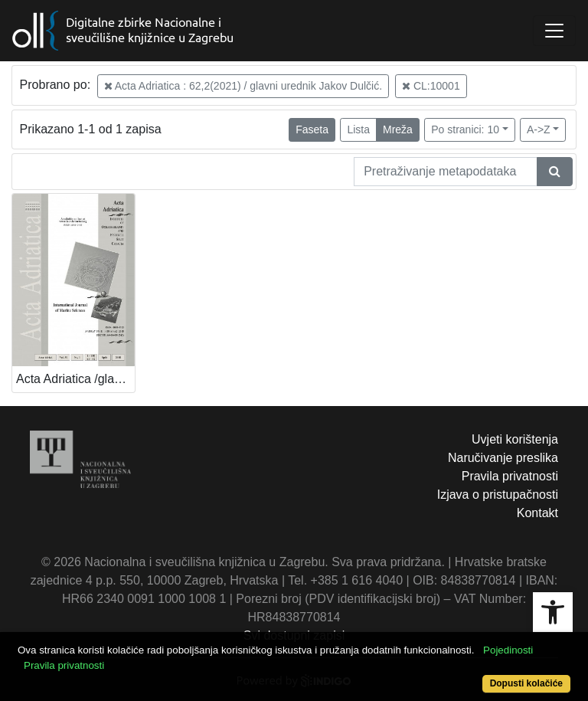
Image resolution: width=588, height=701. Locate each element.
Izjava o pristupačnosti (498, 495)
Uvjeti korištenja (515, 439)
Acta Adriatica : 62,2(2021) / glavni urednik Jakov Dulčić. (243, 86)
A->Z (539, 129)
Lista (358, 129)
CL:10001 (431, 86)
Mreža (398, 129)
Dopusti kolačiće (526, 683)
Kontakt (537, 513)
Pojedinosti (508, 650)
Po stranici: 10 (465, 129)
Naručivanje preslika (503, 458)
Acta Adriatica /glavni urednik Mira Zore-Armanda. (75, 379)
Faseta (312, 129)
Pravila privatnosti (510, 476)
